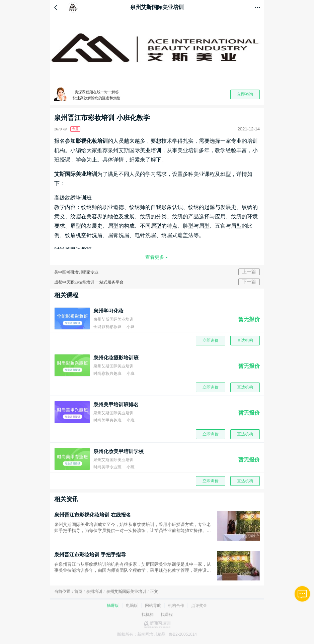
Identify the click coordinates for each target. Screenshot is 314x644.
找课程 (167, 615)
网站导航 (153, 606)
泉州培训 (94, 592)
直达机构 (245, 340)
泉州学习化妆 (108, 311)
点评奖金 (199, 606)
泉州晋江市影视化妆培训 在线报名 (93, 515)
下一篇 (249, 282)
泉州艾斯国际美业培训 (126, 592)
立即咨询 (245, 94)
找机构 (148, 615)
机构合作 (176, 606)
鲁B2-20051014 (183, 634)
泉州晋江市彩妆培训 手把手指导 (90, 555)
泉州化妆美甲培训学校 (119, 451)
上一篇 (249, 272)
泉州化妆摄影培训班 (116, 358)
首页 (78, 592)
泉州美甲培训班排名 (116, 404)
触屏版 (113, 606)
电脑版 (132, 606)
